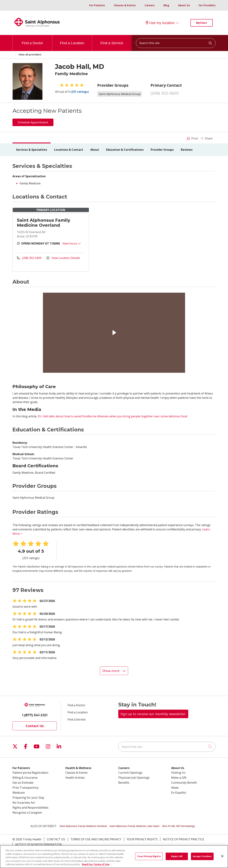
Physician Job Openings (134, 778)
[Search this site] (176, 43)
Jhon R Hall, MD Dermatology (178, 826)
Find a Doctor (32, 40)
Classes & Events (125, 5)
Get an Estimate (23, 783)
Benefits (124, 783)
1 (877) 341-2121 (35, 715)
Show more (114, 671)
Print (192, 138)
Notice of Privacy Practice (184, 839)
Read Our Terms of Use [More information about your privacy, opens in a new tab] (96, 864)
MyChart (202, 23)
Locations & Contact (69, 150)
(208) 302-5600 (165, 93)
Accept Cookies (202, 856)
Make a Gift (179, 778)
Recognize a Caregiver (27, 813)
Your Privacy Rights (142, 839)
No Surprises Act (24, 803)
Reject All (177, 856)
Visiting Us (178, 773)
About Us (184, 5)
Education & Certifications (125, 150)
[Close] (222, 856)
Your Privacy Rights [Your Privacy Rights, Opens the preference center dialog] (149, 856)
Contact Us (35, 726)
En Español (179, 793)
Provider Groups (162, 150)
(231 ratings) (80, 92)
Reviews (187, 150)
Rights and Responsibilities (30, 808)
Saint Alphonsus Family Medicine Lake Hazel (134, 826)
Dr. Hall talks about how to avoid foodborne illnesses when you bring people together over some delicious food (112, 416)
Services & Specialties (32, 150)
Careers (150, 5)
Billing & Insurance (25, 778)
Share (207, 138)
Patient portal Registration (30, 773)
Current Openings (130, 773)
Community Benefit (184, 783)
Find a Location (72, 40)
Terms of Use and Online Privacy (96, 839)
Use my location (160, 23)
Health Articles (75, 778)
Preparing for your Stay (28, 798)
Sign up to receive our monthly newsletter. (153, 714)
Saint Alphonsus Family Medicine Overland (44, 223)
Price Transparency (25, 788)
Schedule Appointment (33, 122)
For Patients (97, 5)
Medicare (19, 793)
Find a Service (112, 40)
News (175, 788)
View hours (72, 243)
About (95, 150)
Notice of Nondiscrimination (39, 844)
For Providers (207, 5)
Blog (166, 5)
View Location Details (63, 258)
